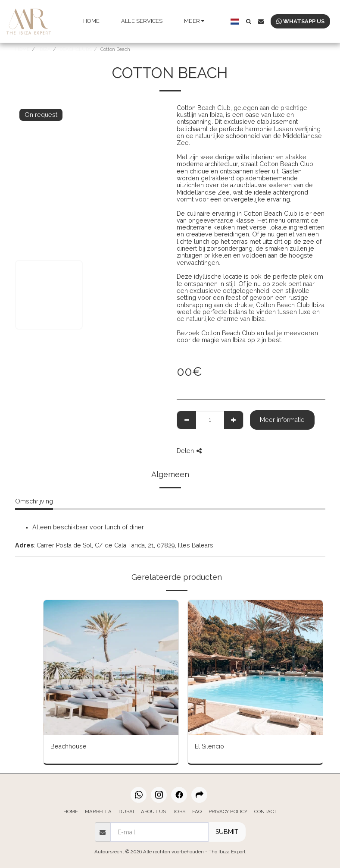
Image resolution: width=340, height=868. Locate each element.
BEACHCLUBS (76, 49)
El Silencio (209, 746)
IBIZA (45, 49)
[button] (248, 21)
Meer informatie (282, 420)
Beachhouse (69, 746)
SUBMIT (227, 832)
